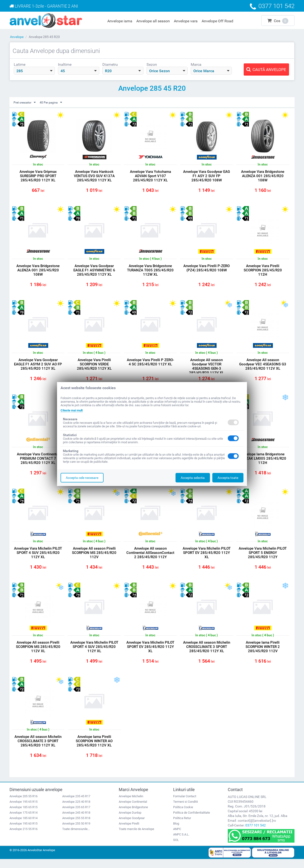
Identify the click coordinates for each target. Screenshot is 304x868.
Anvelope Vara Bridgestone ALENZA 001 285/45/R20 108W (263, 176)
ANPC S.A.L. (181, 843)
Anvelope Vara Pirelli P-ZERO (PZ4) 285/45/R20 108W (207, 269)
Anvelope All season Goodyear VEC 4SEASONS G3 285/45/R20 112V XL (263, 367)
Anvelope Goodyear (132, 827)
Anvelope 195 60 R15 (24, 832)
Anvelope (17, 37)
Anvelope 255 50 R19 (76, 832)
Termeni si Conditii (185, 810)
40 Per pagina (55, 103)
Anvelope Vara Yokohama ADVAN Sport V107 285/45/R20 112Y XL (150, 176)
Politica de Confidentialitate (192, 821)
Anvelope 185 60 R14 (24, 827)
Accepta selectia (193, 478)
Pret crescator (26, 103)
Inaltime (65, 64)
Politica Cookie (183, 816)
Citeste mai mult (73, 410)
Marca (196, 64)
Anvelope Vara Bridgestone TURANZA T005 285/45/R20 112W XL (150, 272)
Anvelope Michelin (131, 805)
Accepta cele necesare (82, 478)
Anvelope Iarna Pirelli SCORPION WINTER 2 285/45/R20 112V (263, 653)
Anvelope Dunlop (130, 821)
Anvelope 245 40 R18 (76, 821)
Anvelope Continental (133, 810)
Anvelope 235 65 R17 (76, 816)
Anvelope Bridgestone (133, 816)
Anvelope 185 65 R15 (24, 816)
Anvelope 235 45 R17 (76, 805)
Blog (176, 832)
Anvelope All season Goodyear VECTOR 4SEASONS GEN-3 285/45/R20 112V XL (207, 369)
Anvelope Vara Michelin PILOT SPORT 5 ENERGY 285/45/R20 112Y (263, 558)
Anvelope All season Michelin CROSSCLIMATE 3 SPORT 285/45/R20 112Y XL (207, 653)
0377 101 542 (256, 834)
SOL (176, 849)
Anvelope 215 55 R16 (24, 838)
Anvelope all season (153, 21)
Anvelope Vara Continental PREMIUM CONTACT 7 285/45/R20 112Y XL (38, 462)
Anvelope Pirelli (129, 832)
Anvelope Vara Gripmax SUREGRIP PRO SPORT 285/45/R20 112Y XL (38, 176)
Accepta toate (228, 478)
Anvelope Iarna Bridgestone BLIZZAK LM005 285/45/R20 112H (263, 462)
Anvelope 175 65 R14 (24, 821)
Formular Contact (185, 805)
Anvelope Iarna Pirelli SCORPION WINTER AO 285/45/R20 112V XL (94, 749)
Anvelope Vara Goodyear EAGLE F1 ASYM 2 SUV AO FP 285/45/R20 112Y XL (38, 367)
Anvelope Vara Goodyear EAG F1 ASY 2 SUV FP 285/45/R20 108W (207, 176)
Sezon (152, 64)
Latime (20, 64)
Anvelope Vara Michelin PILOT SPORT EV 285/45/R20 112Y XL (207, 558)
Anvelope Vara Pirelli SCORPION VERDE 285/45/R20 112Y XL (94, 367)
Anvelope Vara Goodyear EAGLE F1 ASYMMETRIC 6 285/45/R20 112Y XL (94, 272)
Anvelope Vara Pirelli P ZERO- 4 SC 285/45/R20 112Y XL (150, 367)
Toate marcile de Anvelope (136, 838)
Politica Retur (182, 827)
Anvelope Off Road (217, 21)
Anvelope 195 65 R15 (24, 810)
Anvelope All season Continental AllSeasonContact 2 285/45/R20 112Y (150, 560)
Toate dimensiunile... (76, 838)
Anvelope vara (186, 21)
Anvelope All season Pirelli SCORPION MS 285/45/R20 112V (94, 558)
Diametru (110, 64)
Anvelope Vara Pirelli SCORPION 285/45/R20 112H (263, 272)
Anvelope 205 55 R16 (24, 805)
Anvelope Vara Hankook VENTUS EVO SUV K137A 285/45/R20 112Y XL (94, 176)
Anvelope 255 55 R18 (76, 827)
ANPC (177, 838)
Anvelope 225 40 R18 (76, 810)
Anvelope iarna (120, 21)
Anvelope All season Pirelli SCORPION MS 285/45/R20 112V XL (38, 653)
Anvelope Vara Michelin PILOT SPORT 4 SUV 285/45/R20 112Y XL (38, 558)
